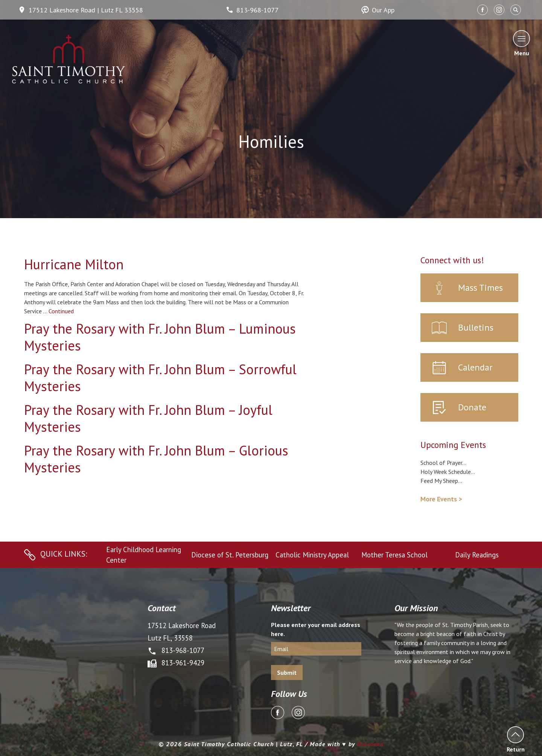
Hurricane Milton (74, 264)
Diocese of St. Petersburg (230, 555)
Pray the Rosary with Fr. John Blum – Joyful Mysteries (148, 418)
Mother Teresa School (394, 555)
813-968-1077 (252, 10)
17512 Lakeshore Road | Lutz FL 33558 (81, 10)
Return (515, 739)
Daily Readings (477, 555)
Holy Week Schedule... (448, 472)
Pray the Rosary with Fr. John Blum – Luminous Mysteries (160, 337)
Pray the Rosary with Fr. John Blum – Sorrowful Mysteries (160, 378)
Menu (521, 43)
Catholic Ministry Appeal (312, 555)
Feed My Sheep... (441, 481)
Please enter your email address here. (316, 629)
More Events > (441, 499)
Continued (61, 311)
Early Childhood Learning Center (144, 555)
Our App (378, 10)
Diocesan (370, 744)
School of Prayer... (443, 463)
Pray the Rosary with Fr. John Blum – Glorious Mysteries (156, 459)
